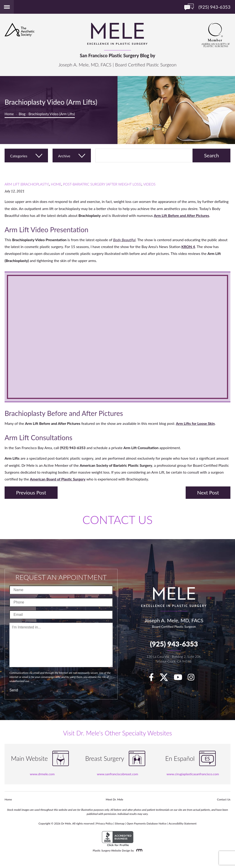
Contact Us (224, 799)
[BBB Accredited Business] (118, 839)
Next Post (208, 493)
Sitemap (120, 823)
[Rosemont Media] (138, 850)
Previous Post (31, 493)
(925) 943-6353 (174, 644)
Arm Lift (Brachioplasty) (27, 184)
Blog (22, 114)
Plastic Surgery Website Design (111, 850)
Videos (149, 184)
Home (9, 114)
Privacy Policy (104, 823)
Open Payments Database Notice (147, 823)
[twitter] (166, 679)
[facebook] (154, 679)
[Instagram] (193, 679)
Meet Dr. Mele (115, 799)
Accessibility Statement (183, 823)
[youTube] (180, 679)
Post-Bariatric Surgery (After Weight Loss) (102, 184)
